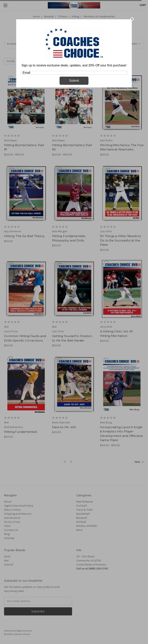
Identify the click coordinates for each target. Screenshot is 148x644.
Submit (74, 81)
